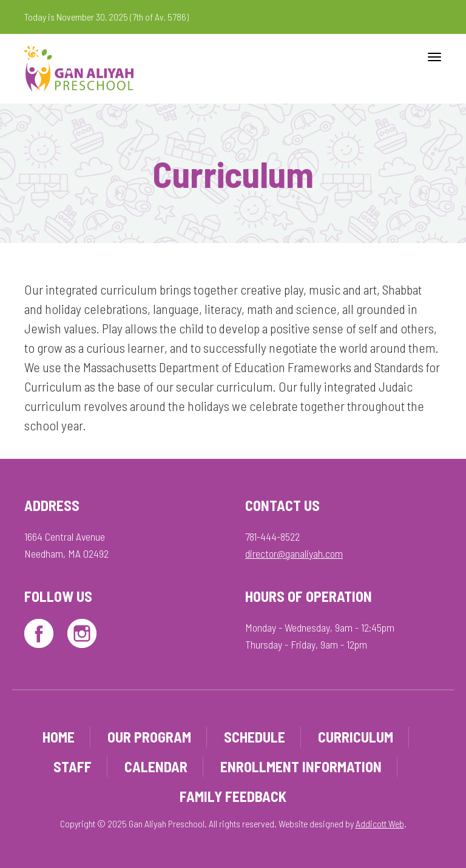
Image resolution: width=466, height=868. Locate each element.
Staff (73, 766)
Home (59, 737)
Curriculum (356, 737)
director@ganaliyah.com (294, 553)
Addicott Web (380, 823)
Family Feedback (233, 796)
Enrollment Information (301, 766)
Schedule (255, 737)
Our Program (149, 737)
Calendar (156, 766)
